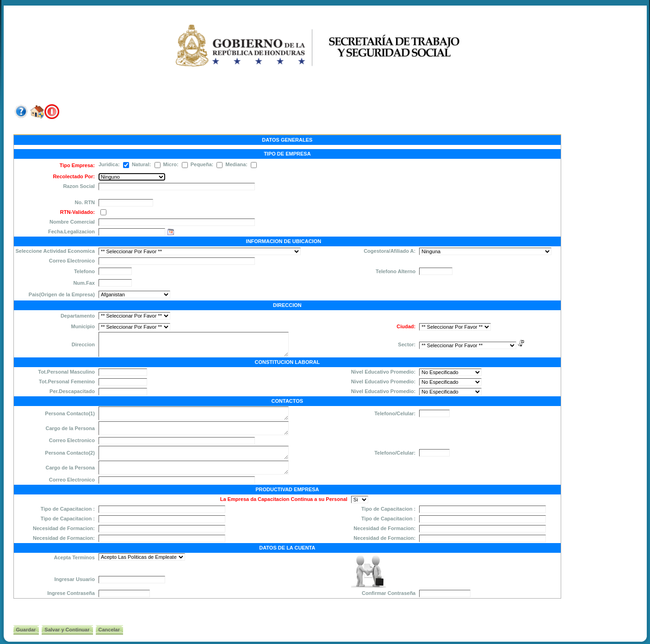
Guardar (26, 630)
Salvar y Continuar (67, 630)
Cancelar (109, 630)
